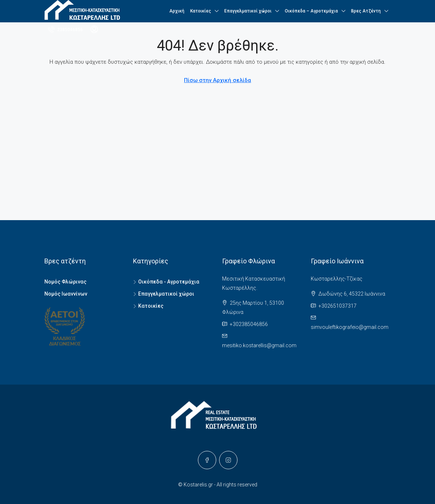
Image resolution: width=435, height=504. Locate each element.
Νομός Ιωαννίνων (66, 294)
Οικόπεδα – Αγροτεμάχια (311, 11)
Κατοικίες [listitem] (148, 306)
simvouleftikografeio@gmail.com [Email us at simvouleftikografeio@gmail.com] (350, 327)
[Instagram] (228, 460)
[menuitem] (65, 30)
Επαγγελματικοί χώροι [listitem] (164, 294)
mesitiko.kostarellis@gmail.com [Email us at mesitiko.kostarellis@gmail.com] (259, 345)
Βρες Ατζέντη (366, 11)
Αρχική (177, 11)
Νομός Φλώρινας (65, 282)
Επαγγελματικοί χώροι (248, 11)
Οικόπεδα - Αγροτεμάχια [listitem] (166, 282)
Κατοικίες (201, 11)
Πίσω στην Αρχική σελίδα (217, 80)
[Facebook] (207, 460)
